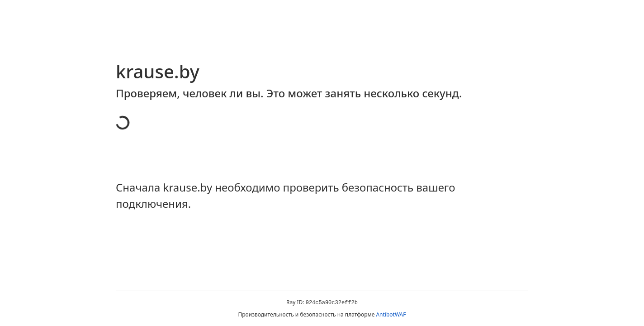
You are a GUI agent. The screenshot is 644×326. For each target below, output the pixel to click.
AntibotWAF (391, 314)
